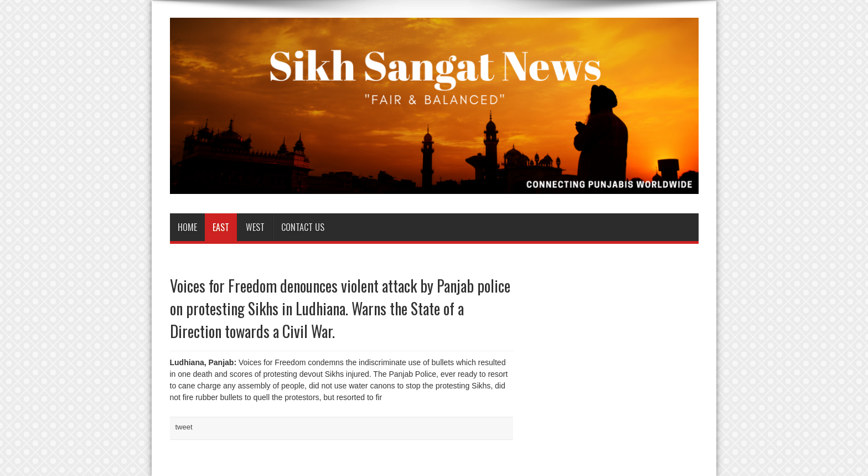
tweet (184, 427)
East (221, 227)
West (255, 227)
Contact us (303, 227)
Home (187, 227)
